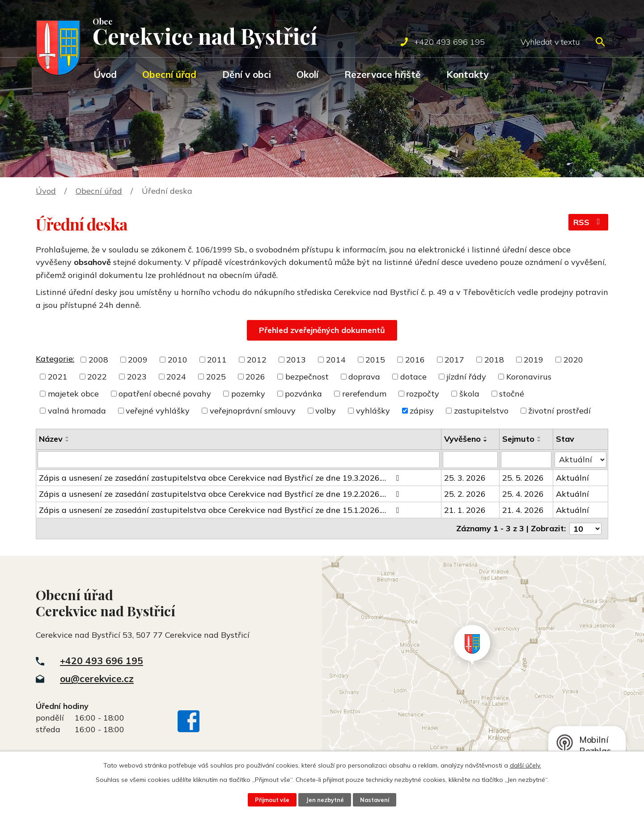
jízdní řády (466, 377)
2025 (216, 377)
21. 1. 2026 (465, 510)
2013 (296, 360)
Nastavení (375, 800)
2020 (573, 360)
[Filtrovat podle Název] (239, 460)
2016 (415, 360)
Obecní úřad (169, 74)
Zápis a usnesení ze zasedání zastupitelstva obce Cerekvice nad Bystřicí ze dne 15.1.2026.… (221, 510)
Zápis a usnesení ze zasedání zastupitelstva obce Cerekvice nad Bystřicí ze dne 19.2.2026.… (221, 494)
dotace (413, 377)
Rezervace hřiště (383, 74)
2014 (336, 360)
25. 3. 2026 (465, 478)
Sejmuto (518, 439)
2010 (178, 360)
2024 (176, 377)
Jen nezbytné (325, 800)
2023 (137, 377)
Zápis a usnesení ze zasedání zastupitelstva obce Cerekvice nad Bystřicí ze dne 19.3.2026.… (221, 478)
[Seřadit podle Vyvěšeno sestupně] (486, 441)
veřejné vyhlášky (158, 411)
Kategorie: (55, 359)
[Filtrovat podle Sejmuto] (526, 460)
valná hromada (77, 411)
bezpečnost (307, 377)
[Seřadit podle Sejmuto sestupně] (539, 441)
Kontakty (467, 74)
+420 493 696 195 (102, 660)
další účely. (525, 765)
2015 (375, 360)
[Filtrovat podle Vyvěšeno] (470, 460)
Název (51, 439)
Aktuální (572, 478)
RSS (589, 222)
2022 (97, 377)
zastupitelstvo (481, 411)
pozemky (248, 394)
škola (469, 394)
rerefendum (364, 394)
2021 (58, 377)
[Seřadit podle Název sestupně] (68, 441)
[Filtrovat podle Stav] (580, 459)
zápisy (422, 411)
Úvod (105, 74)
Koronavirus (529, 377)
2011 (217, 360)
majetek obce (73, 394)
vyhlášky (373, 411)
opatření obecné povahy (165, 394)
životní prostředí (559, 411)
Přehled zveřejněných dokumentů (322, 330)
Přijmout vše (272, 800)
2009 (138, 360)
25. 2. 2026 (465, 494)
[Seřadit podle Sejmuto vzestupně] (539, 437)
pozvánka (303, 394)
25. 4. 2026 (523, 494)
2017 (454, 360)
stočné (512, 394)
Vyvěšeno (462, 439)
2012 (257, 360)
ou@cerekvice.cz (97, 678)
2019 (534, 360)
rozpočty (423, 394)
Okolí (307, 74)
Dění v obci (247, 74)
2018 (494, 360)
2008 (98, 360)
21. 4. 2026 (523, 510)
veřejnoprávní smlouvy (253, 411)
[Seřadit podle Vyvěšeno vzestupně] (486, 437)
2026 (255, 377)
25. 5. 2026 (523, 478)
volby (326, 411)
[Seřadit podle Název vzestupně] (68, 437)
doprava (364, 377)
